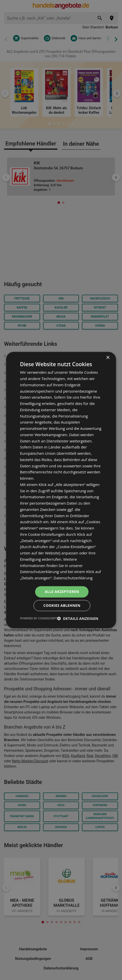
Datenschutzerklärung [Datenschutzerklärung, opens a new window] (73, 578)
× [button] (108, 358)
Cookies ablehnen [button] (62, 605)
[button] (78, 618)
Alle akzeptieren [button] (62, 592)
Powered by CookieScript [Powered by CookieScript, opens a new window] (38, 618)
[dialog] (61, 490)
